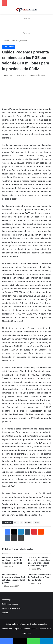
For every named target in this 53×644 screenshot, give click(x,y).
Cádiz (16, 523)
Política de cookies (10, 604)
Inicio (5, 41)
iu (21, 523)
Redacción (8, 75)
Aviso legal (7, 600)
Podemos (28, 523)
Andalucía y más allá (19, 41)
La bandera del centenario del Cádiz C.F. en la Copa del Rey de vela (39, 577)
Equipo (5, 613)
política (37, 523)
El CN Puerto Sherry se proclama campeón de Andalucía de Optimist (12, 560)
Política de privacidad (11, 608)
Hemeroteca (9, 47)
